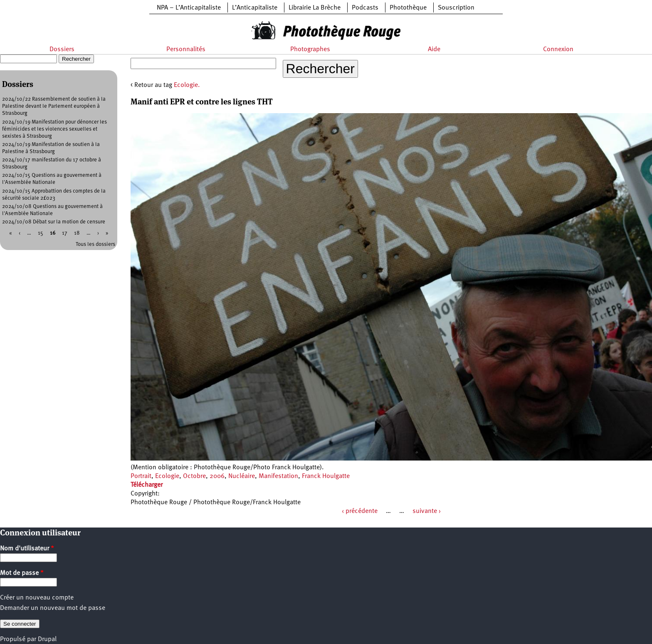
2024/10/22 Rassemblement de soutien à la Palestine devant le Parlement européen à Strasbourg (54, 106)
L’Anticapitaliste (255, 8)
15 (41, 233)
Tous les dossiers (95, 244)
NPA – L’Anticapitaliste (189, 8)
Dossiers (62, 50)
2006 (217, 476)
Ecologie (167, 476)
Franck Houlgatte (326, 476)
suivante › (427, 511)
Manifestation (278, 476)
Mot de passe (22, 573)
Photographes (310, 50)
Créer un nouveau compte (37, 598)
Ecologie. (187, 85)
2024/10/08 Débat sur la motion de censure (54, 222)
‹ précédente (360, 511)
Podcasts (365, 8)
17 (65, 233)
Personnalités (186, 50)
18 (77, 233)
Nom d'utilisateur (27, 549)
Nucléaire (242, 476)
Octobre (194, 476)
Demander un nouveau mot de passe (53, 608)
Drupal (47, 639)
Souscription (456, 8)
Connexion (558, 50)
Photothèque (408, 8)
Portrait (141, 476)
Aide (434, 50)
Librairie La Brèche (315, 8)
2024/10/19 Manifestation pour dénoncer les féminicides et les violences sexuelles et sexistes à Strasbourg (54, 129)
